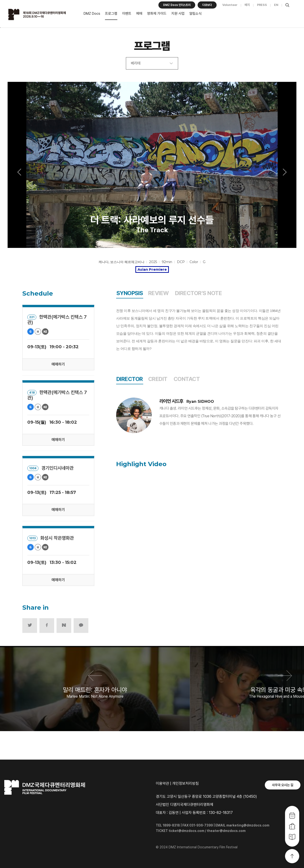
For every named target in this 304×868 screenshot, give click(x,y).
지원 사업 (178, 14)
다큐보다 (207, 5)
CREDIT (158, 379)
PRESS (262, 5)
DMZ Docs (92, 14)
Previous (19, 172)
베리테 (136, 63)
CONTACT (187, 379)
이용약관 (162, 783)
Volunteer (230, 5)
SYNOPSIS (130, 293)
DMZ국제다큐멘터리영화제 (43, 14)
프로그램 (111, 14)
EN (276, 5)
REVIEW (159, 293)
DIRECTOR (130, 379)
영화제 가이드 (157, 14)
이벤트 (127, 14)
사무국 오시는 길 (283, 785)
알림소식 (195, 14)
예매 (139, 14)
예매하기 (58, 364)
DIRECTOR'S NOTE (199, 293)
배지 (247, 5)
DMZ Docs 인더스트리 (177, 5)
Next (285, 172)
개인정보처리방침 (185, 783)
